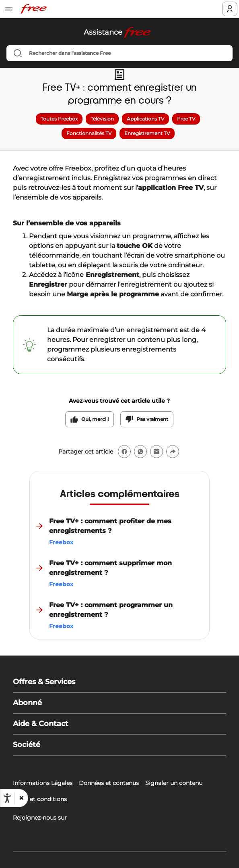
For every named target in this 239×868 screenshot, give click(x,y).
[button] (21, 798)
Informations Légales (43, 783)
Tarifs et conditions (40, 799)
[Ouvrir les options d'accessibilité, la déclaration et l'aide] (7, 798)
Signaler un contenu (174, 783)
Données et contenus (109, 783)
